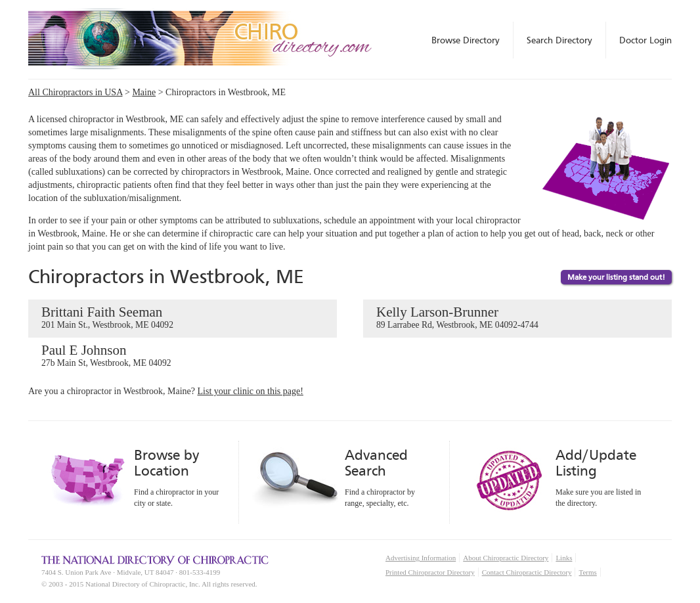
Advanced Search (376, 463)
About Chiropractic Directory (506, 558)
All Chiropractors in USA (76, 92)
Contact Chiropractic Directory (527, 572)
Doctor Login (645, 40)
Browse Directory (466, 40)
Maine (144, 92)
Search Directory (559, 40)
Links (564, 558)
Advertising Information (421, 558)
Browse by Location (166, 463)
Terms (587, 572)
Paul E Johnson (183, 356)
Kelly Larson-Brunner (517, 318)
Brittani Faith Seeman (183, 318)
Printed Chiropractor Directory (430, 572)
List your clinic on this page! (251, 391)
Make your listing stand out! (616, 277)
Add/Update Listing (596, 463)
